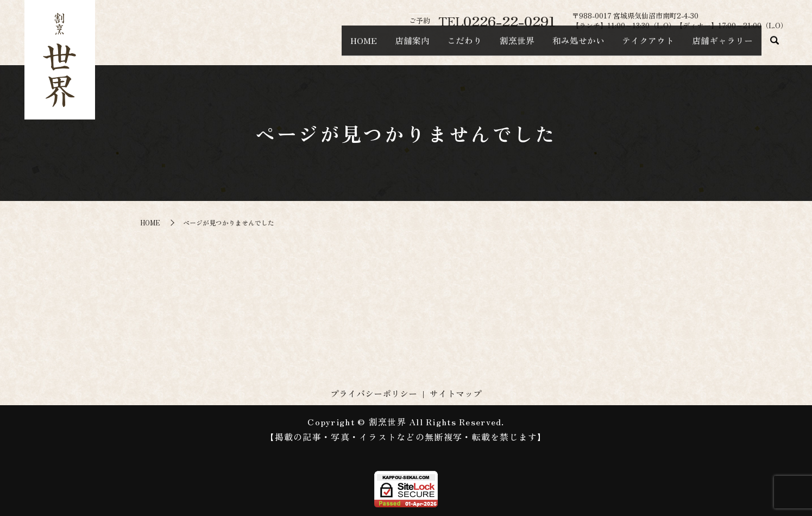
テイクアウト (635, 47)
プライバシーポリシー (374, 393)
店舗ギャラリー (718, 47)
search (775, 47)
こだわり (427, 47)
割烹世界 (488, 47)
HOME (309, 47)
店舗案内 (366, 47)
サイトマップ (456, 393)
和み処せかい (557, 47)
